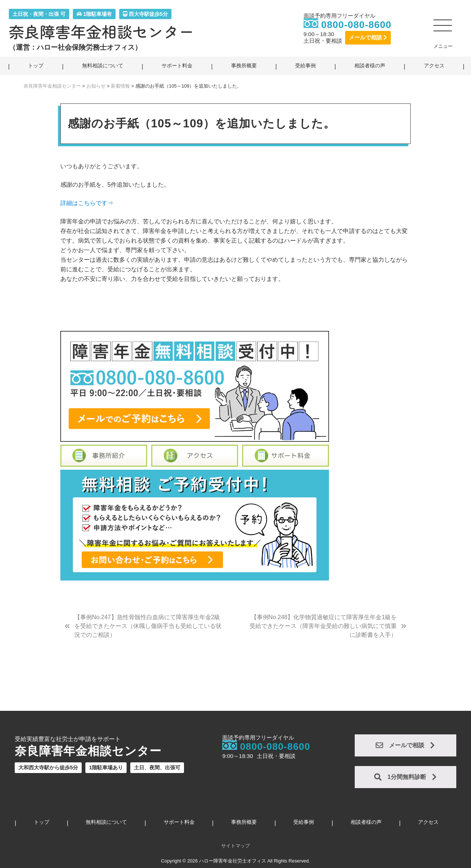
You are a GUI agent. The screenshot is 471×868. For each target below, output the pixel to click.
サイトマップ (235, 846)
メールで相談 (368, 37)
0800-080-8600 (356, 25)
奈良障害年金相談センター (102, 32)
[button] (443, 28)
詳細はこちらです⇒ (87, 203)
